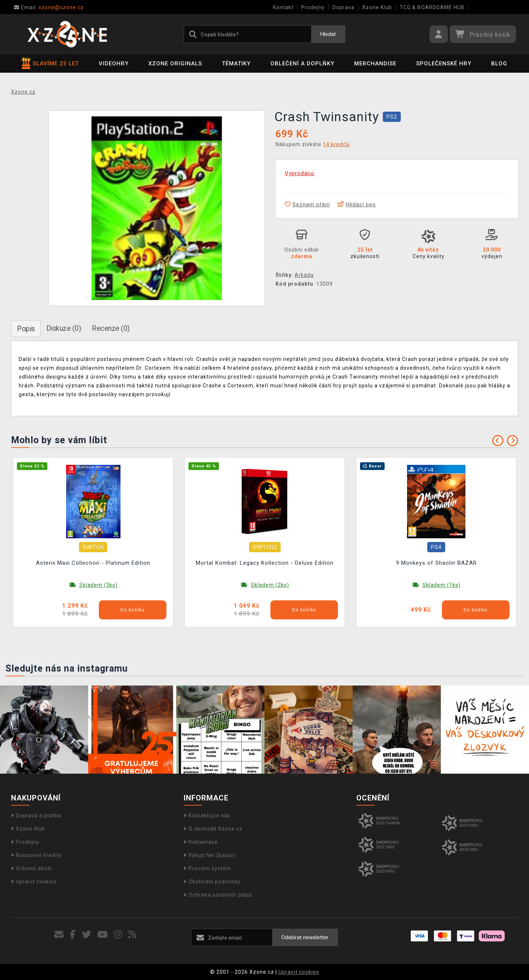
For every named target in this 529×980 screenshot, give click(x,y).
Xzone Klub (377, 7)
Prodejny (313, 7)
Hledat (328, 34)
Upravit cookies (34, 882)
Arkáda (304, 275)
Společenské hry (444, 64)
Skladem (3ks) (98, 585)
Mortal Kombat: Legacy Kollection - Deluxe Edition (265, 563)
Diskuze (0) (64, 328)
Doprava (343, 7)
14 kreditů (336, 144)
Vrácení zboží (31, 868)
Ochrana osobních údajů (218, 895)
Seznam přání (307, 205)
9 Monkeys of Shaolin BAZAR (436, 563)
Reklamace (201, 842)
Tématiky (236, 64)
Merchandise (375, 64)
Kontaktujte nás (207, 816)
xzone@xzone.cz (49, 7)
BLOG (499, 64)
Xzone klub (28, 829)
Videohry (114, 64)
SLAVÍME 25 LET (51, 64)
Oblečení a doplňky (302, 64)
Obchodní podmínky (212, 882)
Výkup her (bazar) (210, 855)
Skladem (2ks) (270, 585)
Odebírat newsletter (305, 937)
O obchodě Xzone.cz (213, 829)
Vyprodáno (300, 173)
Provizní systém (207, 868)
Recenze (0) (111, 328)
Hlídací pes (357, 205)
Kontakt (283, 7)
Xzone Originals (175, 64)
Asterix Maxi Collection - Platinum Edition (93, 563)
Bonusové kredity (36, 855)
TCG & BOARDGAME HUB (432, 7)
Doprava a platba (36, 816)
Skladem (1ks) (442, 585)
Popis (26, 329)
